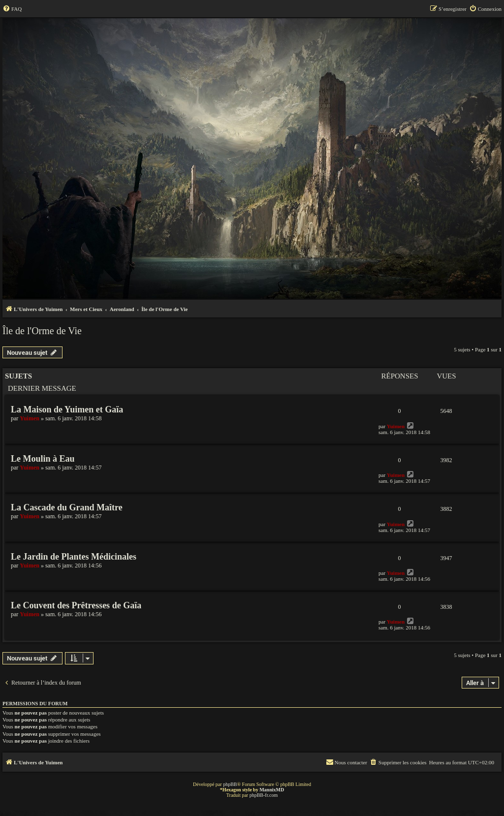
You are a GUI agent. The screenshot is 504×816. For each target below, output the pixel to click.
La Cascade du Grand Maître (67, 507)
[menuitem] (12, 9)
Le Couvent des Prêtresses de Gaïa (76, 605)
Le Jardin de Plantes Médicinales (74, 557)
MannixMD (272, 790)
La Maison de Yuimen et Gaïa (67, 409)
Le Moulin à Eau (43, 459)
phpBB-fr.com (264, 795)
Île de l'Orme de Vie (42, 331)
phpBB (230, 784)
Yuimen (30, 418)
